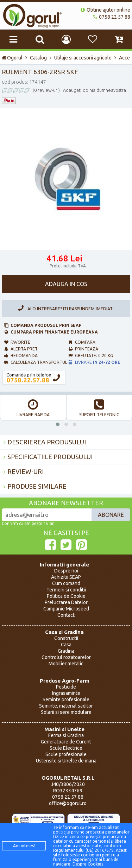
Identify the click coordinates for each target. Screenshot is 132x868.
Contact (66, 615)
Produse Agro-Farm (64, 681)
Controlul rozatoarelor (66, 657)
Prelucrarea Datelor (66, 602)
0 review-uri (46, 90)
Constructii (66, 638)
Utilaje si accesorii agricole (83, 58)
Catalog (38, 58)
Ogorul (12, 58)
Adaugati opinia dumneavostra (95, 90)
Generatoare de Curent (66, 742)
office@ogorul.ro (68, 803)
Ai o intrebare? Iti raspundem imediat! (64, 308)
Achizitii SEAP (66, 577)
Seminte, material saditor (66, 706)
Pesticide (66, 687)
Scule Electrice (66, 748)
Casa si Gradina (64, 632)
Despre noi (66, 571)
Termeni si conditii (66, 590)
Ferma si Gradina (66, 735)
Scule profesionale (66, 754)
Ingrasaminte (66, 693)
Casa (66, 645)
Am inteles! (24, 846)
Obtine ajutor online (105, 10)
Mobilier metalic (66, 664)
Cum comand (66, 583)
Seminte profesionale (66, 699)
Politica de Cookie (66, 596)
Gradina (66, 651)
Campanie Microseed (66, 609)
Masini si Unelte (64, 729)
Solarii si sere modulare (66, 712)
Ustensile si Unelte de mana (66, 761)
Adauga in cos (66, 284)
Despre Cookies (88, 864)
